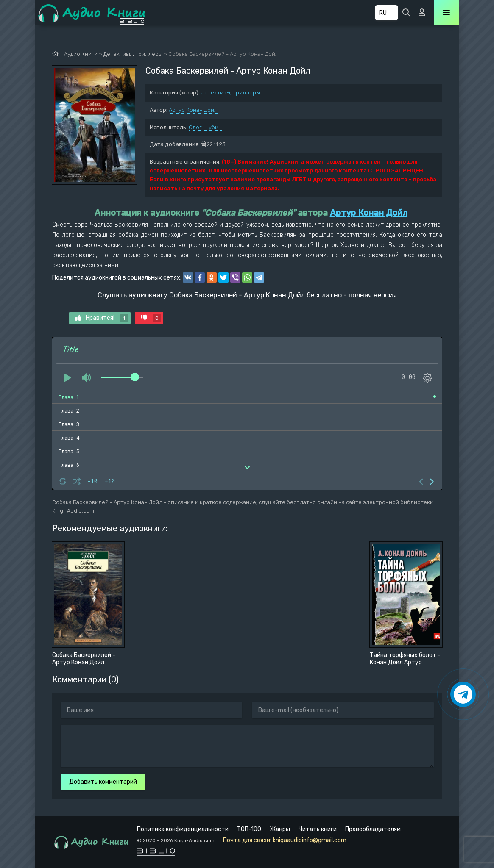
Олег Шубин (205, 127)
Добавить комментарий (103, 782)
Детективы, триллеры (230, 93)
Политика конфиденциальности (183, 829)
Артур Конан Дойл (193, 110)
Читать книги (318, 829)
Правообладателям (373, 829)
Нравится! (102, 318)
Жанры (280, 829)
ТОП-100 (249, 829)
